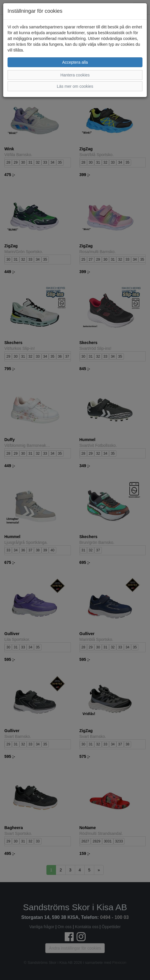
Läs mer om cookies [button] (75, 86)
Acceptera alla (75, 62)
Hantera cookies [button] (75, 75)
